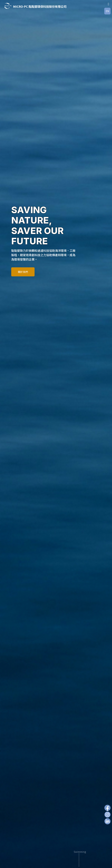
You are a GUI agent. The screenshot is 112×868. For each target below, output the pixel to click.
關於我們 (23, 272)
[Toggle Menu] (108, 4)
